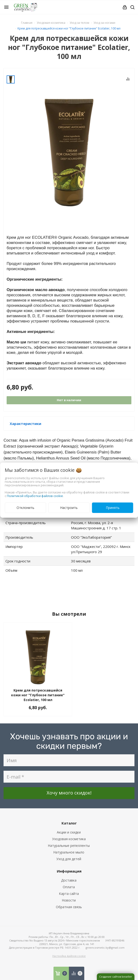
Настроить (69, 508)
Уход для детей (69, 859)
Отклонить (25, 508)
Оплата (69, 887)
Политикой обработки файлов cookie (35, 496)
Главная (27, 23)
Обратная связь (69, 907)
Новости (69, 900)
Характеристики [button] (25, 424)
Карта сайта (69, 894)
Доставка (69, 880)
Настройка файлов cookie (69, 956)
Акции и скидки (69, 832)
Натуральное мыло (69, 852)
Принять (113, 508)
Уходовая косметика (69, 839)
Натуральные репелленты (69, 846)
